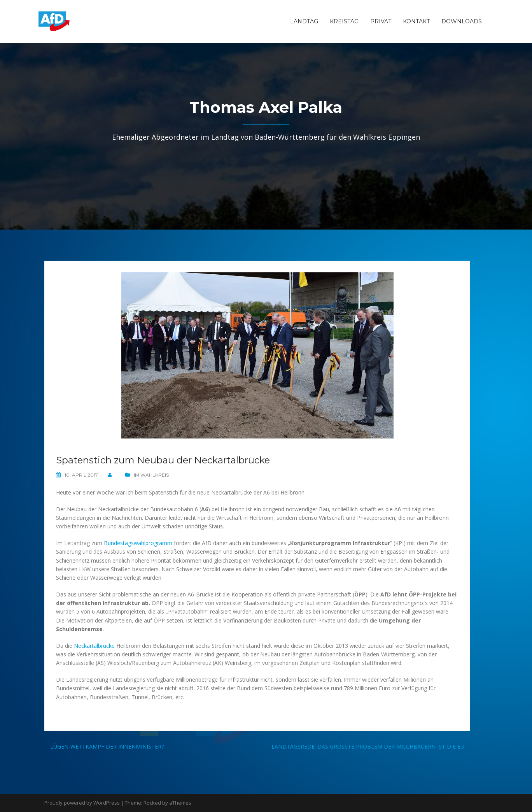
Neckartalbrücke (94, 646)
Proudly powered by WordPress (82, 803)
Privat (381, 21)
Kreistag (344, 21)
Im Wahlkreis (151, 475)
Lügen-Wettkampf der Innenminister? (107, 746)
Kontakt (416, 21)
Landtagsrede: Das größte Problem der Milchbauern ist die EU (368, 746)
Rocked (152, 803)
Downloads (462, 21)
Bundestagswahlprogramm (138, 543)
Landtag (304, 21)
